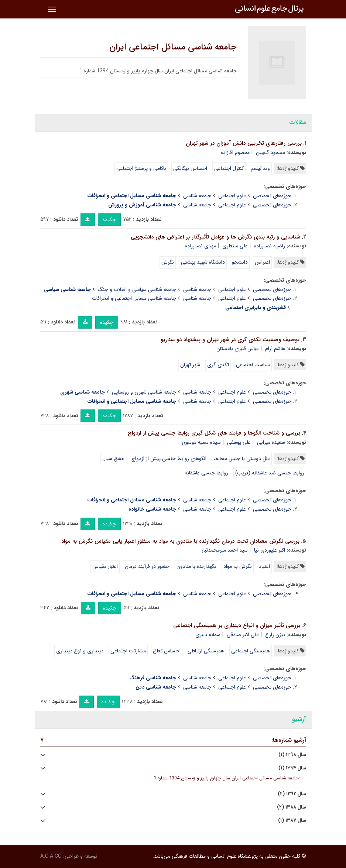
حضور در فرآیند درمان (147, 566)
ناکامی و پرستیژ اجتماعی (141, 168)
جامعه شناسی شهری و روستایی (144, 392)
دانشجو (240, 262)
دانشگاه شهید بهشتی (203, 262)
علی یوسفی (239, 442)
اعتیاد (264, 566)
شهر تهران (190, 365)
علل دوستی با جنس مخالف (242, 459)
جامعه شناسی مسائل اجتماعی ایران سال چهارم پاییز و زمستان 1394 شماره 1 (226, 778)
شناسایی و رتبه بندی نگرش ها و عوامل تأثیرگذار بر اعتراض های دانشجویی (215, 237)
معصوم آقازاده (235, 152)
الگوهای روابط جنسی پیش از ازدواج (169, 459)
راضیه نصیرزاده (270, 246)
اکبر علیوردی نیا (270, 550)
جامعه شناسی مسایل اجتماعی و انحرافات (134, 298)
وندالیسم (260, 168)
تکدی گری (218, 365)
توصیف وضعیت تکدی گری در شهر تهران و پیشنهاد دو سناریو (230, 340)
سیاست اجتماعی (253, 365)
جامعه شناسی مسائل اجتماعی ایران (173, 47)
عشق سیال (113, 459)
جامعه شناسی (197, 196)
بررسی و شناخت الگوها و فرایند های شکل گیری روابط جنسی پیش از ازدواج (214, 433)
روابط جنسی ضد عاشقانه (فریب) (270, 473)
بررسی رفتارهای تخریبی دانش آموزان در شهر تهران (244, 143)
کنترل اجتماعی (229, 168)
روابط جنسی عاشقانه (206, 473)
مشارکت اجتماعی (128, 651)
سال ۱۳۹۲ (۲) (292, 794)
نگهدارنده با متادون (196, 566)
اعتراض (262, 262)
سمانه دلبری (208, 635)
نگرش (168, 262)
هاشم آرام (275, 349)
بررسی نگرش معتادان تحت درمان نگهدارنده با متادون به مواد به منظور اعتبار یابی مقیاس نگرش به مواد (180, 541)
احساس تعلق (167, 651)
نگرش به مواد (238, 566)
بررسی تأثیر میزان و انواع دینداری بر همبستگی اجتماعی (237, 625)
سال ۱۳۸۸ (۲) (292, 807)
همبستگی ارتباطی (206, 651)
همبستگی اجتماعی (251, 651)
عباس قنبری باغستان (238, 349)
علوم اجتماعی (232, 196)
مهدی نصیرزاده (201, 246)
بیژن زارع (275, 635)
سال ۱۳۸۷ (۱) (292, 821)
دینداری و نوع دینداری (80, 651)
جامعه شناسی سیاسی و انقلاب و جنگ (137, 289)
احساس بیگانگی (190, 168)
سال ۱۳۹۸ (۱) (292, 755)
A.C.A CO (51, 856)
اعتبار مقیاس (105, 566)
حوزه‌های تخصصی (272, 196)
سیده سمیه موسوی (201, 442)
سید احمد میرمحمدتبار (225, 550)
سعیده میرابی (271, 442)
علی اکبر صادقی (243, 635)
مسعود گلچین (270, 152)
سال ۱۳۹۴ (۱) (292, 768)
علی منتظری (235, 246)
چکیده (109, 220)
